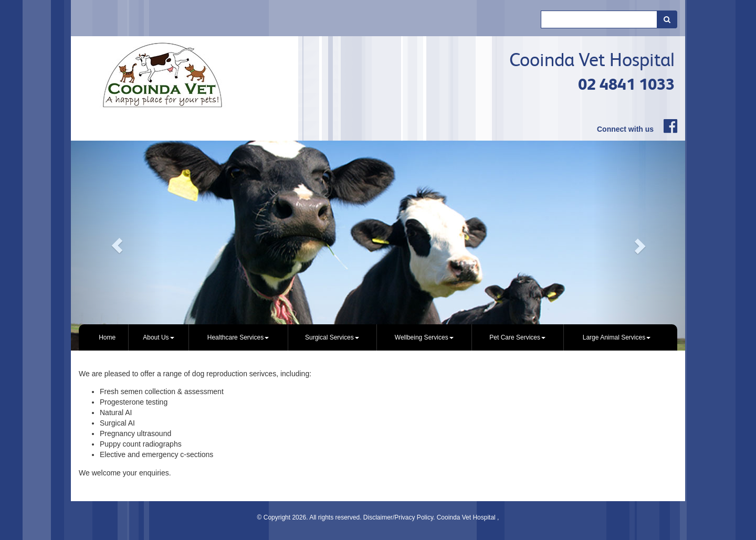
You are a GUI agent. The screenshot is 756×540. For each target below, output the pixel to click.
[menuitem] (107, 337)
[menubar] (378, 337)
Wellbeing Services (424, 337)
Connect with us (625, 129)
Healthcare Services (238, 337)
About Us (158, 337)
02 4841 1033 (626, 84)
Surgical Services (332, 337)
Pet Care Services (517, 337)
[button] (117, 246)
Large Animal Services (617, 337)
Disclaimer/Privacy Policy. (400, 517)
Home (107, 337)
